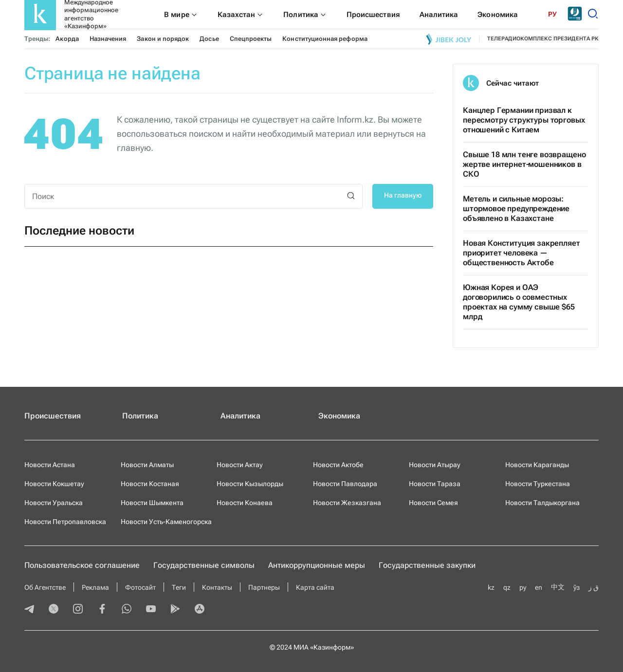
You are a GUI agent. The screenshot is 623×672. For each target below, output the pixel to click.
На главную (403, 195)
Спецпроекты (251, 39)
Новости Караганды (537, 465)
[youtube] (151, 610)
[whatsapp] (127, 610)
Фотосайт (140, 587)
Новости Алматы (147, 465)
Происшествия (53, 416)
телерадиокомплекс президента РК (543, 39)
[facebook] (102, 610)
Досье (209, 39)
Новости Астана (50, 465)
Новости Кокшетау (54, 484)
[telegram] (29, 610)
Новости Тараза (435, 484)
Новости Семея (433, 503)
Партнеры (264, 587)
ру (523, 587)
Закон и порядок (163, 39)
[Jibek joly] (449, 39)
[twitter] (54, 610)
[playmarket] (175, 610)
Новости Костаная (150, 484)
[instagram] (78, 610)
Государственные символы (204, 565)
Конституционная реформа (325, 39)
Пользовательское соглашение (82, 565)
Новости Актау (240, 465)
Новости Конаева (245, 503)
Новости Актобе (338, 465)
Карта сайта (315, 587)
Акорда (67, 39)
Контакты (217, 587)
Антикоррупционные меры (317, 565)
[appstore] (200, 610)
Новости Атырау (435, 465)
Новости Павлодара (345, 484)
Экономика (339, 416)
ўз (577, 587)
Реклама (95, 587)
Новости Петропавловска (65, 522)
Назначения (108, 39)
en (539, 587)
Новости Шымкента (152, 503)
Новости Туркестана (538, 484)
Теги (179, 587)
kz (491, 587)
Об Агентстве (45, 587)
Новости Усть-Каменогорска (166, 522)
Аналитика (240, 416)
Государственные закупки (427, 565)
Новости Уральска (54, 503)
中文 (558, 587)
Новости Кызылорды (250, 484)
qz (507, 587)
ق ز (594, 587)
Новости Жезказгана (347, 503)
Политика (140, 416)
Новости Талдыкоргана (542, 503)
